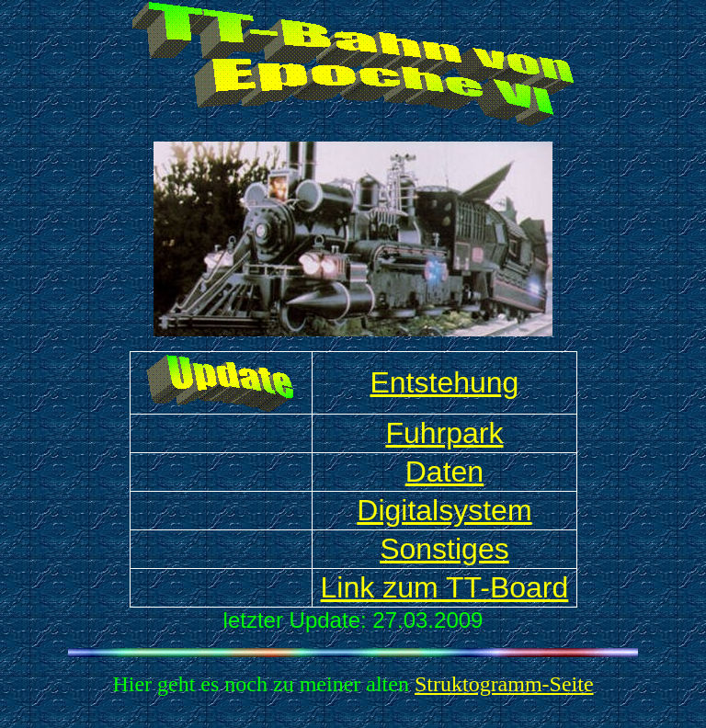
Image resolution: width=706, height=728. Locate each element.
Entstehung (444, 382)
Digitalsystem (444, 510)
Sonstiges (444, 549)
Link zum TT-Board (445, 587)
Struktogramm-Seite (504, 684)
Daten (444, 472)
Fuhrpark (444, 433)
